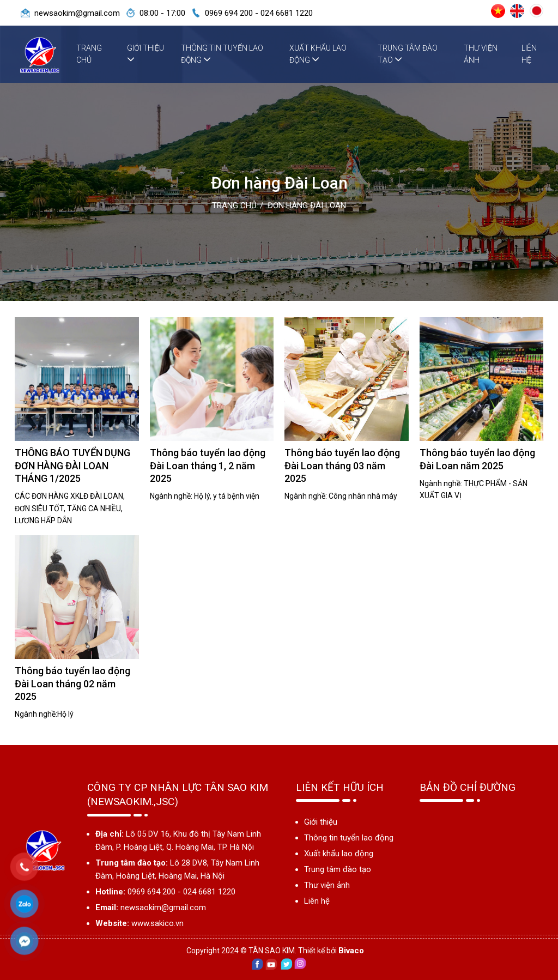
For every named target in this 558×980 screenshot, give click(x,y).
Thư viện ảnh (481, 54)
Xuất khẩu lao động (318, 54)
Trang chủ (89, 54)
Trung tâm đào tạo (408, 54)
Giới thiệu (145, 53)
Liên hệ (529, 54)
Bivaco (351, 951)
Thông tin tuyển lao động (222, 54)
